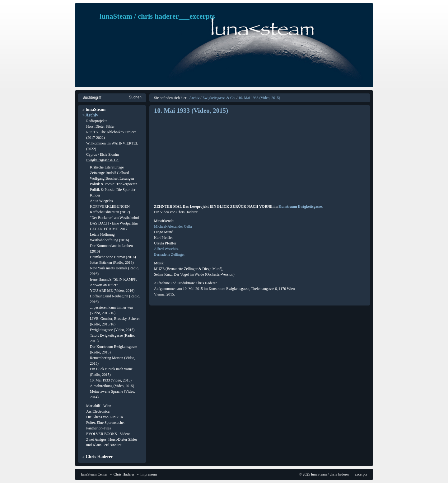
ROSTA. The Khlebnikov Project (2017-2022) (111, 135)
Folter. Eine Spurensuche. (105, 423)
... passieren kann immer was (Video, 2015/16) (112, 310)
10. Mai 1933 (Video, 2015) (111, 380)
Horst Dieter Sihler (100, 126)
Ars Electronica (98, 411)
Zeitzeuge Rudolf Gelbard (109, 173)
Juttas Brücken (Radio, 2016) (112, 263)
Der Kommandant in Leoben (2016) (111, 249)
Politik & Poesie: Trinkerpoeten (114, 184)
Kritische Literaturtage (107, 167)
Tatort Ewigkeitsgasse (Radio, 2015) (112, 338)
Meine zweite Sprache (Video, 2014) (112, 394)
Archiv (194, 98)
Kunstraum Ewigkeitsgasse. (301, 206)
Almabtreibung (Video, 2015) (112, 386)
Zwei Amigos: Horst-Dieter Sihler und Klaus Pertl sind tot (112, 442)
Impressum (149, 474)
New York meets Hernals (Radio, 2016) (115, 271)
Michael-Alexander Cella (173, 226)
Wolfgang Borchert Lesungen (112, 178)
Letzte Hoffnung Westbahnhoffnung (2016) (110, 237)
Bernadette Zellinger (169, 254)
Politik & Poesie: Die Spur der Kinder (113, 192)
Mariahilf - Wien (99, 406)
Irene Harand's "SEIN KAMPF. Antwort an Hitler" (113, 282)
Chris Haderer (124, 474)
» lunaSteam (94, 109)
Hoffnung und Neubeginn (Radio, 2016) (115, 299)
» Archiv (90, 115)
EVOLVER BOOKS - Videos (108, 434)
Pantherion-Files (98, 428)
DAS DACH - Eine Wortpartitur (114, 223)
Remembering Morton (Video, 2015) (113, 361)
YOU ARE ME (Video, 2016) (112, 291)
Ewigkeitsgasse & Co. (103, 160)
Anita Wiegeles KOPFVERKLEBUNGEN (110, 204)
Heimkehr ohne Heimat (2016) (113, 257)
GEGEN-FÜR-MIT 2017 (109, 229)
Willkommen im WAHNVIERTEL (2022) (112, 146)
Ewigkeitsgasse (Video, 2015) (112, 330)
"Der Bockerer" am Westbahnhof (114, 218)
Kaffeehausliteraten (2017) (110, 212)
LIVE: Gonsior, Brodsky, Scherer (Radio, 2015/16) (115, 321)
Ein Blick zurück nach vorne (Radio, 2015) (111, 372)
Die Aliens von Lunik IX (105, 417)
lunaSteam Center (94, 474)
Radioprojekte (97, 121)
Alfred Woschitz (166, 249)
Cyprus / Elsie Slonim (103, 154)
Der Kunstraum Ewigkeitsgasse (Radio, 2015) (113, 349)
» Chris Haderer (98, 457)
